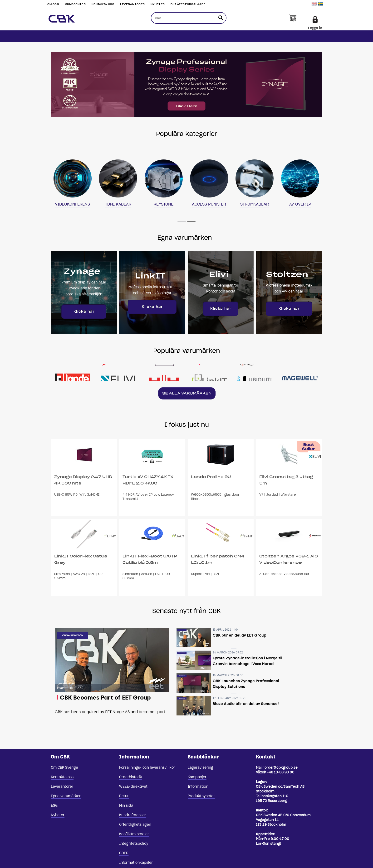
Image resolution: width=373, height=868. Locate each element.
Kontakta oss (103, 4)
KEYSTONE (164, 204)
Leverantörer (133, 4)
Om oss (53, 4)
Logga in (315, 28)
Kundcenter (75, 4)
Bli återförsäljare (188, 4)
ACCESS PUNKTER (209, 204)
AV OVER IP (300, 204)
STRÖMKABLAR (255, 204)
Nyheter (158, 4)
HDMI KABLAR (118, 204)
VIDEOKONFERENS (72, 204)
